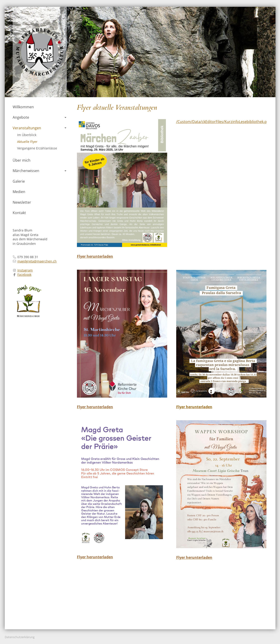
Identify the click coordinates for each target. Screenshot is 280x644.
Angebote (39, 117)
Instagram (25, 270)
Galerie (19, 181)
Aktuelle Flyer (27, 142)
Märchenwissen (39, 171)
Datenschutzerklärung (20, 637)
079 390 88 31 (28, 257)
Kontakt (19, 213)
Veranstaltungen (39, 128)
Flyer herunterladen (194, 407)
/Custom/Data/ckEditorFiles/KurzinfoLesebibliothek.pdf (223, 122)
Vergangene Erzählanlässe (37, 148)
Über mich (22, 160)
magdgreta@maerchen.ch (37, 261)
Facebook (24, 275)
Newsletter (22, 202)
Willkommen (23, 107)
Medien (19, 192)
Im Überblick (27, 135)
